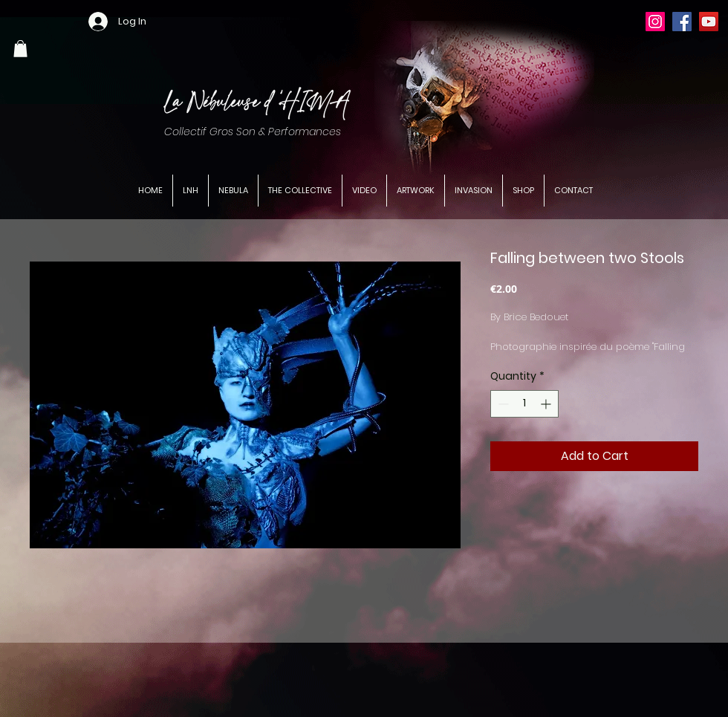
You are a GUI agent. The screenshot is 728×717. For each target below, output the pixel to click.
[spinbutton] (524, 404)
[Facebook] (682, 22)
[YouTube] (709, 22)
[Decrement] (502, 404)
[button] (20, 49)
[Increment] (547, 404)
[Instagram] (655, 22)
